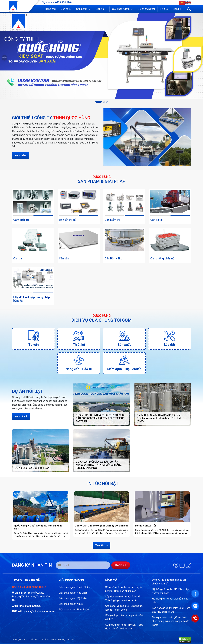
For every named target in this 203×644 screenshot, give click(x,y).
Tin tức (164, 9)
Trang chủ (50, 9)
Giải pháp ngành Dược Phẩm (74, 587)
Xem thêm (21, 155)
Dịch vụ (100, 9)
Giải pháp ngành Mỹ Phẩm (73, 598)
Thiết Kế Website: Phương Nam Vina (58, 639)
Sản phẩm (82, 9)
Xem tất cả (21, 416)
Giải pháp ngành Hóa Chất (73, 593)
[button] (83, 9)
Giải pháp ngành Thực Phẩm (74, 610)
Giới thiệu (66, 9)
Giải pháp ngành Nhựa (71, 604)
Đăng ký (121, 565)
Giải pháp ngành (121, 9)
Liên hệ (177, 9)
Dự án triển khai (146, 9)
